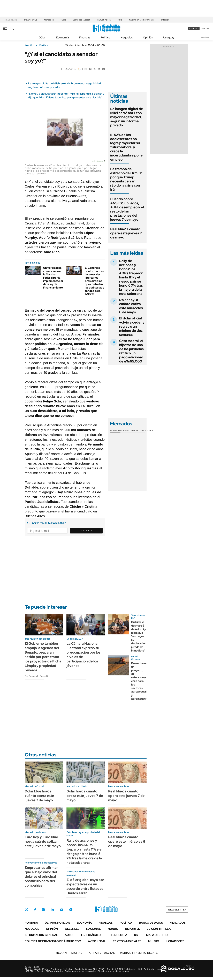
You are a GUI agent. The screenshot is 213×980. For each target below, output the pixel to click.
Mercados (49, 20)
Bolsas (124, 430)
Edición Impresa (159, 929)
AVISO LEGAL (97, 941)
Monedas (115, 430)
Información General (41, 935)
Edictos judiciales (127, 941)
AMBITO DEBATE (139, 953)
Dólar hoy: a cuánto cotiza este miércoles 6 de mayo (131, 306)
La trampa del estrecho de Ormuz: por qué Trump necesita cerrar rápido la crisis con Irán (126, 179)
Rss (137, 935)
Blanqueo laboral (81, 20)
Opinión (148, 37)
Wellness (72, 929)
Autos (70, 935)
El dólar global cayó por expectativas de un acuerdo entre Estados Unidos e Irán (85, 886)
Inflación (165, 20)
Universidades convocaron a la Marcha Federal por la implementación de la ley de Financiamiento (53, 278)
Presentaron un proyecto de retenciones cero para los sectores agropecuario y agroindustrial (140, 681)
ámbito (29, 45)
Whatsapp (71, 910)
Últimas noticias (57, 923)
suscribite (194, 28)
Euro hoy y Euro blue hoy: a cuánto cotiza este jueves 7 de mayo (43, 841)
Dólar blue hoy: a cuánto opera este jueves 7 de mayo (39, 796)
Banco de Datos (151, 923)
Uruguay (169, 37)
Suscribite (87, 531)
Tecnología (118, 935)
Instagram (43, 910)
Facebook (35, 910)
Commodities (136, 430)
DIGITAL (69, 953)
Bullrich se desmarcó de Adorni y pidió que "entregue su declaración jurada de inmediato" (139, 636)
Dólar (42, 37)
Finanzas (85, 37)
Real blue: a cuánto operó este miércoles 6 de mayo (127, 841)
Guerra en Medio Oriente (141, 20)
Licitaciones (175, 941)
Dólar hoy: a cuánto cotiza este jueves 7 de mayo (85, 796)
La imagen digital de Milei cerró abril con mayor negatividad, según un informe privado (127, 117)
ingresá (205, 28)
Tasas (63, 20)
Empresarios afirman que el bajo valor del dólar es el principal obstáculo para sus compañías (42, 876)
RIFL (120, 20)
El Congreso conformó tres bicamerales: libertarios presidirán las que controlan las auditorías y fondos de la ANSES (94, 281)
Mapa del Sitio (157, 935)
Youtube (62, 910)
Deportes (132, 929)
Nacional (93, 929)
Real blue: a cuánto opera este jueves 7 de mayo (126, 233)
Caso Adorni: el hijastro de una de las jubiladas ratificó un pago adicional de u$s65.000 (131, 351)
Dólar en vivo (31, 20)
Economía (62, 37)
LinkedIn (52, 910)
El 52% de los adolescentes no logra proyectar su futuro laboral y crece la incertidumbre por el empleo (127, 147)
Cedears (148, 430)
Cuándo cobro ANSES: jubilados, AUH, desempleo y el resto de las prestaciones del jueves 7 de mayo (127, 209)
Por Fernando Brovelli (36, 676)
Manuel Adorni (104, 20)
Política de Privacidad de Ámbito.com (53, 941)
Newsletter (205, 37)
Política (105, 37)
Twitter (26, 910)
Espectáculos (92, 935)
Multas (154, 941)
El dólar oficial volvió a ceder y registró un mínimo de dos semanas (132, 326)
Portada (31, 923)
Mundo (113, 929)
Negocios (127, 37)
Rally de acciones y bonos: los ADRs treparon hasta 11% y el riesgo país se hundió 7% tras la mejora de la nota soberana (131, 277)
